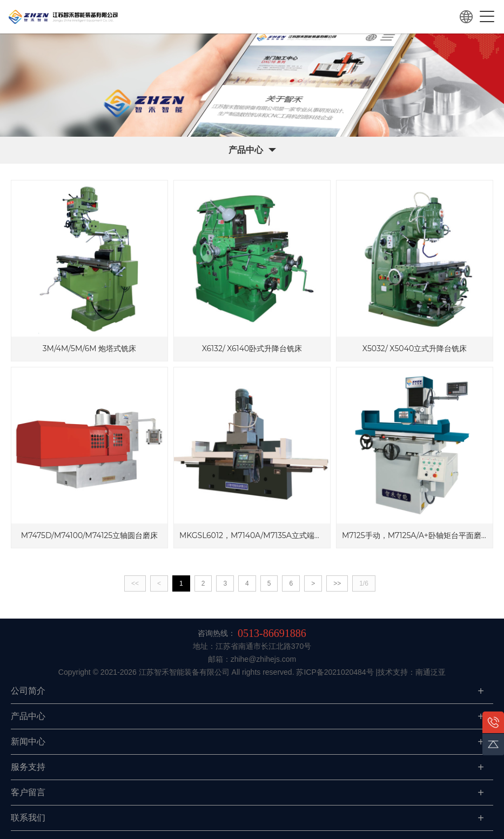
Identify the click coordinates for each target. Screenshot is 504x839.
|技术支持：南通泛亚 (411, 672)
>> (337, 583)
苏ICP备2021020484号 (335, 672)
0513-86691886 (272, 633)
